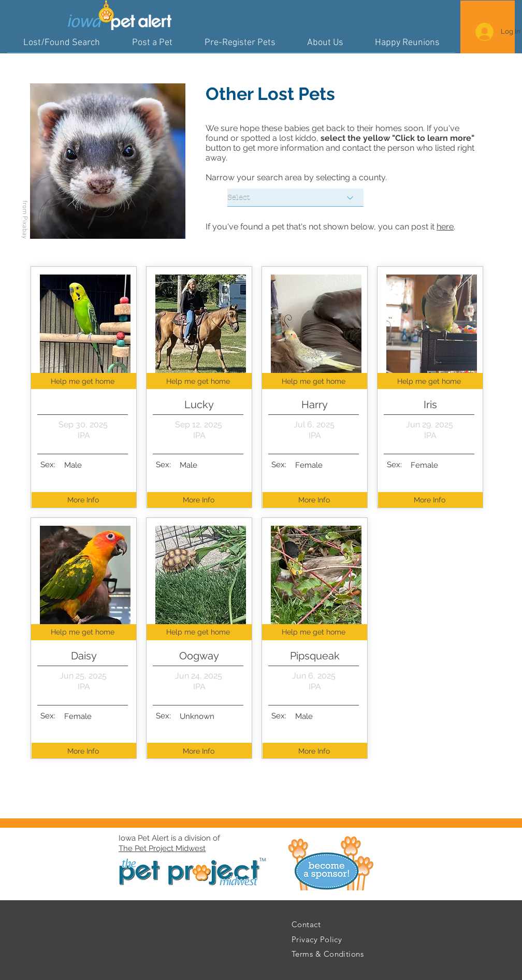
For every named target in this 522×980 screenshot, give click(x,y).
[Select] (295, 198)
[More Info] (84, 500)
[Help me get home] (84, 381)
